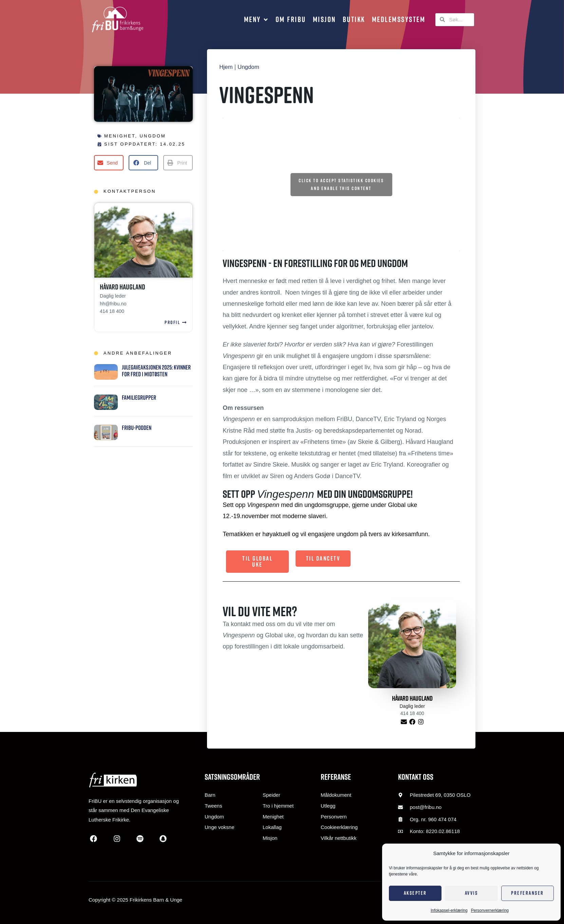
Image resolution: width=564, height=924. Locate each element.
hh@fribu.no (113, 304)
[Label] (412, 722)
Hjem (226, 67)
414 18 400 (112, 311)
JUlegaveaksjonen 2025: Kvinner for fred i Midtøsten (156, 371)
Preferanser (528, 893)
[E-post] (404, 722)
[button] (256, 20)
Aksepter (415, 893)
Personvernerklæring (490, 910)
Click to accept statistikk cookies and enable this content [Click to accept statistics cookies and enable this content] (341, 184)
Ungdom (153, 136)
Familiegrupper (139, 398)
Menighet (120, 136)
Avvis (472, 893)
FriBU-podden (137, 428)
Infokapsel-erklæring (449, 910)
